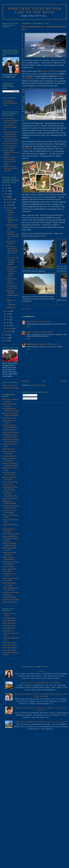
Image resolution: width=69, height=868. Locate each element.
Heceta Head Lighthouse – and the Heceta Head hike (44, 28)
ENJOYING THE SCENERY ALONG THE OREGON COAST (11, 272)
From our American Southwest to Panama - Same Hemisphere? (11, 120)
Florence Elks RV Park (50, 71)
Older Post (63, 381)
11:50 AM (27, 309)
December (10, 199)
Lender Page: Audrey (9, 618)
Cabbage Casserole (9, 430)
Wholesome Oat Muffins (10, 602)
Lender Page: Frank (9, 628)
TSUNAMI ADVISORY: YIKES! (11, 213)
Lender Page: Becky (9, 621)
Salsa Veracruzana (8, 567)
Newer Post (26, 381)
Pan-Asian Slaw (7, 484)
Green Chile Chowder (9, 418)
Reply (29, 326)
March (8, 326)
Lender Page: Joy (8, 631)
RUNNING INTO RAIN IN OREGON (11, 281)
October (9, 205)
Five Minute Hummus (9, 456)
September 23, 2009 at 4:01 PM (42, 332)
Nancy (29, 332)
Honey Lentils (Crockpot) (10, 432)
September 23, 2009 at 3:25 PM (41, 322)
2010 (6, 194)
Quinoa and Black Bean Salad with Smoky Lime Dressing (11, 538)
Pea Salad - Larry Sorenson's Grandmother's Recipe (10, 494)
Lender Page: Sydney (9, 650)
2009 (6, 197)
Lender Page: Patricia (9, 643)
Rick (28, 322)
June (8, 317)
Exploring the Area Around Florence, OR (12, 227)
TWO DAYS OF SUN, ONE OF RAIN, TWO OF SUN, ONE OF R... (12, 251)
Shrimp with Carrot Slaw (10, 482)
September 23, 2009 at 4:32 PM (48, 344)
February (9, 328)
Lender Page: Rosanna (10, 648)
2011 (6, 191)
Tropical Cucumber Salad (10, 592)
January (9, 331)
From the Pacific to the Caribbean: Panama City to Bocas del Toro (10, 139)
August (9, 311)
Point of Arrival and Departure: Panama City (9, 127)
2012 (6, 188)
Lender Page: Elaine (9, 626)
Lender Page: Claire (9, 623)
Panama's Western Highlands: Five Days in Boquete (11, 152)
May (8, 320)
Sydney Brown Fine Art (10, 385)
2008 (6, 335)
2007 (6, 338)
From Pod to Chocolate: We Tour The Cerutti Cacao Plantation (10, 146)
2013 (6, 185)
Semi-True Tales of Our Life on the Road (34, 10)
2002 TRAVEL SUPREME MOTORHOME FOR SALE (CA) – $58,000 (41, 722)
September (10, 208)
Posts (26, 395)
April (8, 323)
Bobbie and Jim (32, 344)
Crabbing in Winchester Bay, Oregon (12, 220)
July (8, 314)
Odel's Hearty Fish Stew (10, 499)
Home (45, 381)
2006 (6, 341)
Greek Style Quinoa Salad (11, 534)
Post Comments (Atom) (38, 385)
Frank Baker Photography (11, 388)
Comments (27, 398)
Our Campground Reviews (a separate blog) (10, 103)
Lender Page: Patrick (9, 645)
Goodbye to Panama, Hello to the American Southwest (10, 168)
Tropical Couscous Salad (10, 600)
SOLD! (41, 671)
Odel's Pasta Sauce (9, 449)
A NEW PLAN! (11, 308)
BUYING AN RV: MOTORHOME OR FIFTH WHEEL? (41, 683)
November (10, 202)
